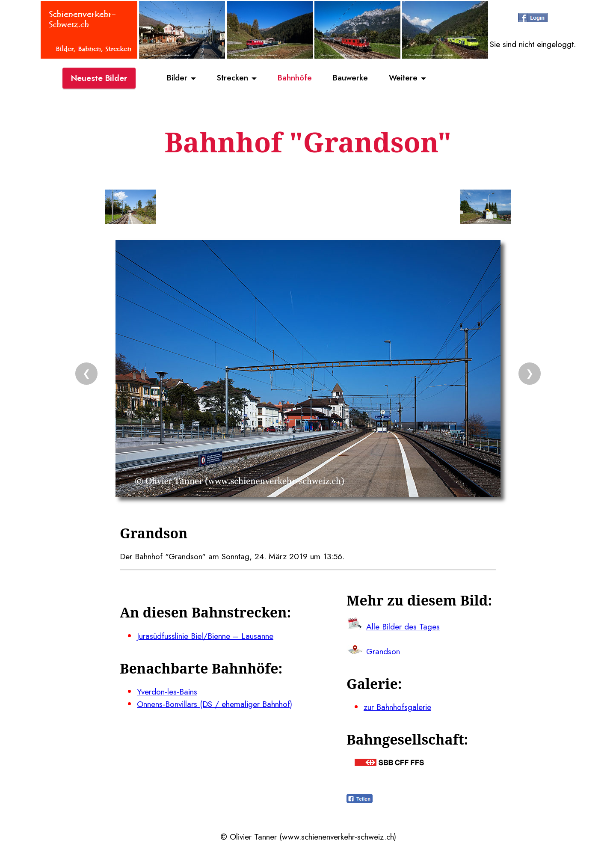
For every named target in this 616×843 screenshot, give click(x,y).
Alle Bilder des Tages (403, 626)
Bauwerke (351, 78)
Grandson (383, 651)
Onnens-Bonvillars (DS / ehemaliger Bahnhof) (215, 704)
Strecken (232, 78)
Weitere (405, 78)
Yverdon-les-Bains (167, 692)
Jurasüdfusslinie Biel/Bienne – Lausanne (205, 636)
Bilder (175, 78)
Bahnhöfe (295, 78)
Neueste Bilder (99, 78)
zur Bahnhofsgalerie (397, 707)
